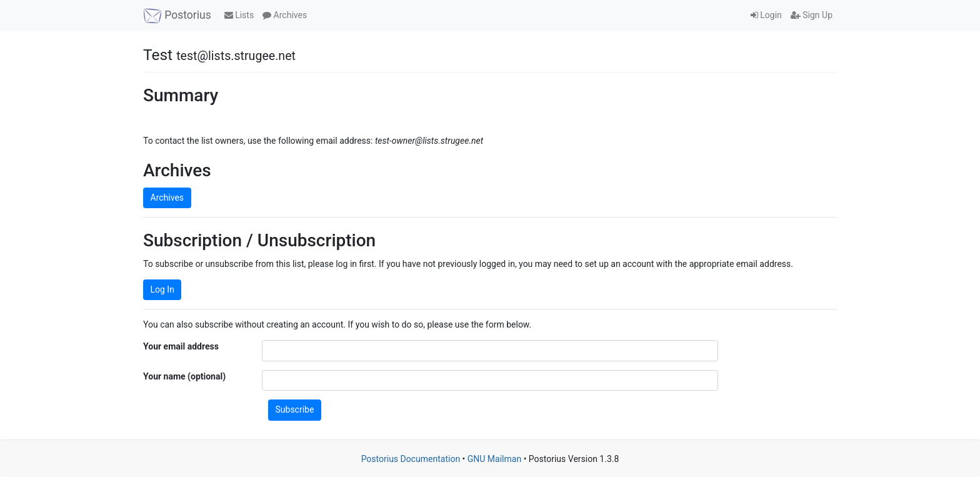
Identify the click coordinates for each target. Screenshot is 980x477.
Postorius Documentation (411, 459)
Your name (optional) (184, 376)
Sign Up (812, 15)
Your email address (181, 346)
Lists (239, 15)
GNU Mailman (494, 459)
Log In (162, 289)
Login (766, 15)
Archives (285, 15)
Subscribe (295, 409)
